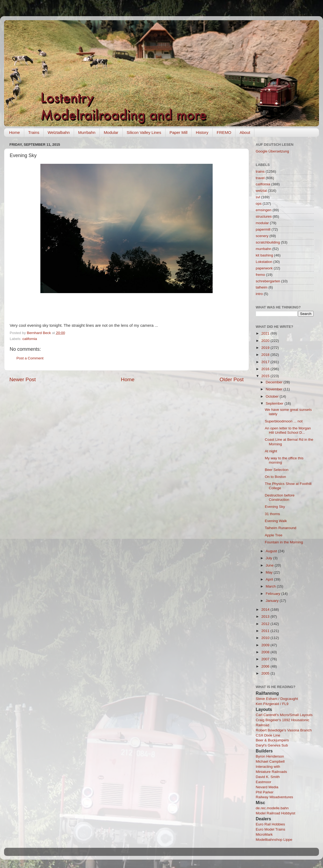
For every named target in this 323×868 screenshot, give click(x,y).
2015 (266, 376)
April (270, 579)
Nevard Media (267, 787)
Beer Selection (277, 470)
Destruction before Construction (280, 497)
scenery (262, 236)
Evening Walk (276, 521)
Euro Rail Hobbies (270, 824)
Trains (34, 132)
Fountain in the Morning (284, 542)
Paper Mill (179, 132)
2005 (266, 673)
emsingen (264, 210)
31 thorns (272, 514)
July (269, 558)
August (272, 551)
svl (258, 197)
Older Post (232, 379)
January (273, 601)
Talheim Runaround (281, 528)
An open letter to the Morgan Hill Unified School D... (288, 430)
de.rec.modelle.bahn (272, 808)
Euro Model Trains (271, 829)
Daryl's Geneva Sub (272, 745)
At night (271, 451)
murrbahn (264, 249)
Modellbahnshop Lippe (274, 840)
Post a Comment (30, 358)
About (245, 132)
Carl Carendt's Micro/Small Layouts (284, 715)
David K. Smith (268, 777)
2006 (266, 666)
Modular (111, 132)
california (30, 339)
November (275, 389)
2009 (266, 645)
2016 (266, 369)
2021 (266, 333)
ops (259, 204)
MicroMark (264, 834)
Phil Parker (265, 792)
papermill (263, 229)
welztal (261, 191)
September (275, 403)
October (273, 396)
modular (262, 223)
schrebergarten (268, 281)
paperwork (264, 268)
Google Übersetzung (272, 151)
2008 (266, 652)
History (202, 132)
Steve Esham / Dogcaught (277, 699)
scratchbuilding (268, 242)
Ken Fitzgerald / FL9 (272, 704)
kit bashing (264, 255)
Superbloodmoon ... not (284, 421)
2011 (266, 631)
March (271, 586)
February (273, 594)
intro (259, 294)
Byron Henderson (270, 756)
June (270, 565)
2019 (266, 348)
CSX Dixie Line (268, 735)
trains (260, 171)
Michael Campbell (270, 761)
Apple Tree (274, 535)
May (270, 572)
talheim (262, 287)
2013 (266, 617)
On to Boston (275, 477)
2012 (266, 624)
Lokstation (264, 262)
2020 (266, 341)
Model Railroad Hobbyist (275, 813)
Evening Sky (275, 507)
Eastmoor (264, 782)
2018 (266, 355)
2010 (266, 638)
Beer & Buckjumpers (272, 740)
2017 (266, 362)
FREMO (224, 132)
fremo (260, 275)
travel (260, 178)
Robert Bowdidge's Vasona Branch (284, 730)
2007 (266, 659)
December (275, 382)
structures (264, 216)
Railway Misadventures (274, 797)
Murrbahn (87, 132)
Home (15, 132)
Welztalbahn (59, 132)
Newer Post (23, 379)
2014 (266, 610)
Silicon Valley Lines (144, 132)
